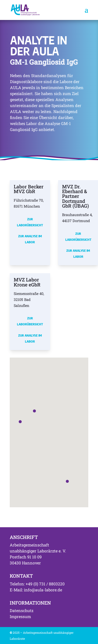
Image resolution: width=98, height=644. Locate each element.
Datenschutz (22, 610)
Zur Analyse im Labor (30, 239)
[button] (20, 422)
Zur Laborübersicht (30, 222)
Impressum (20, 616)
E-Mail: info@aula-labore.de (36, 590)
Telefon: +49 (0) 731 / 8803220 (37, 584)
